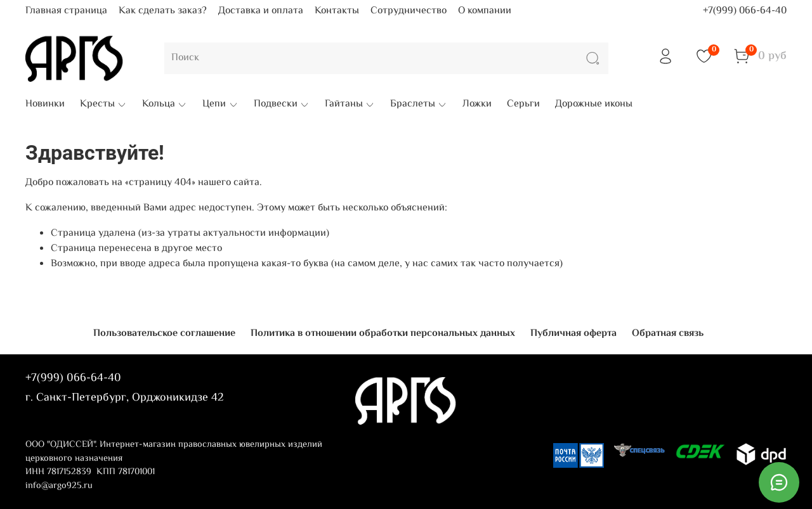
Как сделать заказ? (163, 11)
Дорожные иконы (594, 105)
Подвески (282, 105)
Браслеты (419, 105)
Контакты (337, 11)
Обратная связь (668, 334)
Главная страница (66, 11)
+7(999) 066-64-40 (745, 11)
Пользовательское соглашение (164, 334)
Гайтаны (350, 105)
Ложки (477, 105)
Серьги (523, 105)
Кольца (165, 105)
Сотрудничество (409, 11)
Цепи (220, 105)
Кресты (103, 105)
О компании (485, 11)
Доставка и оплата (261, 11)
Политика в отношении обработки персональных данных (383, 334)
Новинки (45, 105)
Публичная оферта (573, 334)
